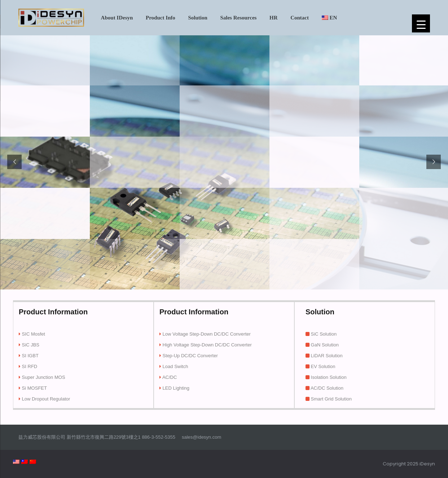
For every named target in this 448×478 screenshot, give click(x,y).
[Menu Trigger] (421, 23)
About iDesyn (117, 18)
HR (274, 18)
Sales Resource (238, 18)
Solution (197, 18)
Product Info (161, 18)
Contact (300, 18)
